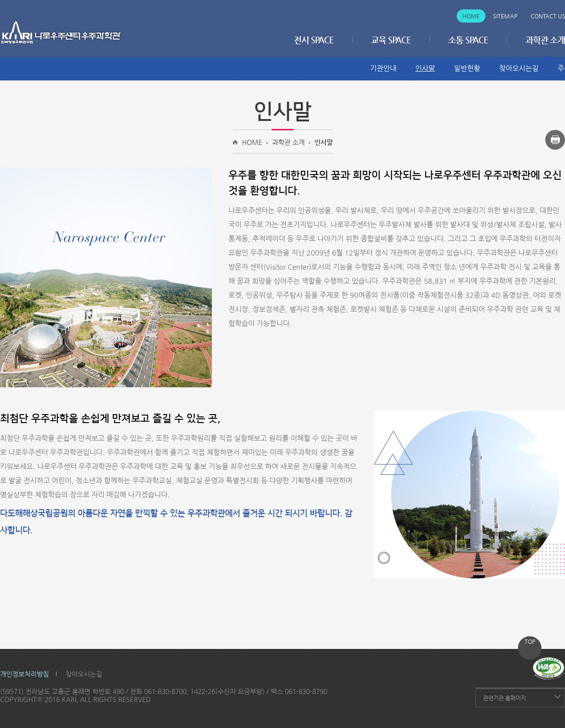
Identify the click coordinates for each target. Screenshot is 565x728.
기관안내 (383, 68)
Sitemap (505, 16)
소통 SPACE (468, 40)
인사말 (425, 68)
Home (471, 16)
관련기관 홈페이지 (504, 698)
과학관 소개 (288, 142)
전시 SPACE (314, 40)
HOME (252, 142)
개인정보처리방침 (24, 674)
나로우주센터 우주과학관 (61, 32)
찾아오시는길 (519, 68)
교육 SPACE (391, 40)
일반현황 (467, 68)
